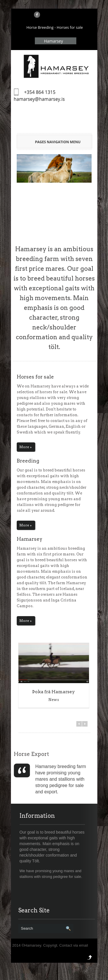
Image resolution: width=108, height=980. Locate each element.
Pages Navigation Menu (53, 142)
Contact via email (74, 945)
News (54, 700)
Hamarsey (30, 539)
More (25, 447)
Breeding (28, 461)
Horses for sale (35, 377)
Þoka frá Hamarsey (54, 692)
